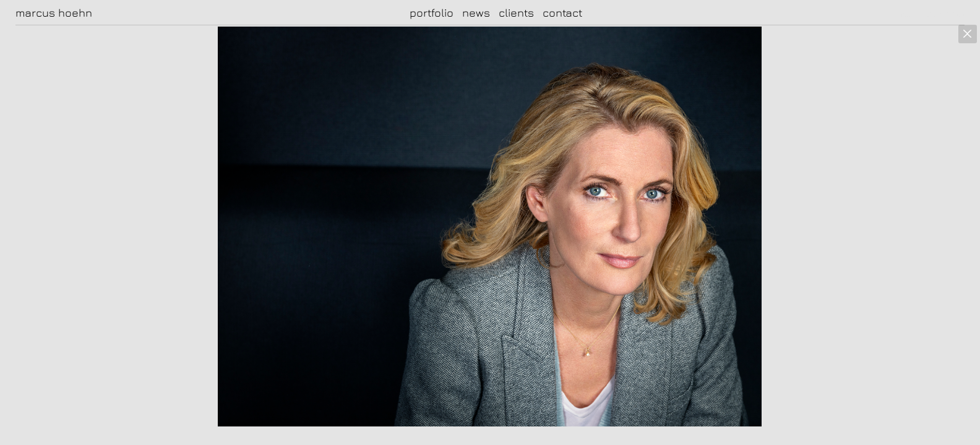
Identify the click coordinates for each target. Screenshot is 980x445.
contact (562, 13)
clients (516, 13)
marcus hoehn (54, 13)
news (476, 13)
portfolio (432, 13)
